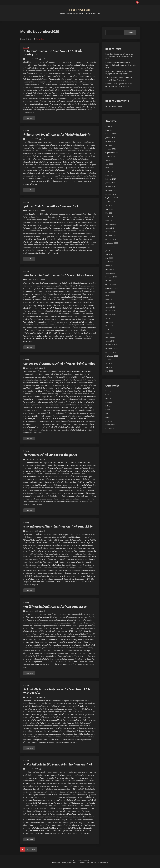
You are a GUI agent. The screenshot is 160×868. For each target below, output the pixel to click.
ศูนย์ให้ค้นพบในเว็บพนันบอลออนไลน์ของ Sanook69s (55, 607)
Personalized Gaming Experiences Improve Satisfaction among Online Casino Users (121, 65)
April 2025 (109, 171)
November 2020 (111, 348)
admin (43, 59)
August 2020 (110, 360)
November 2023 (111, 235)
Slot (107, 413)
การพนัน (109, 421)
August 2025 (110, 156)
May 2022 (109, 296)
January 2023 (110, 273)
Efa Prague (80, 10)
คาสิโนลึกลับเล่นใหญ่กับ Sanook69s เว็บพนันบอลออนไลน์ (58, 765)
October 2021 (111, 315)
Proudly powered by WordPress (64, 863)
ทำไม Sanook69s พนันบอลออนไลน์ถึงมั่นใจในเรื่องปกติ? (57, 135)
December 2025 (111, 141)
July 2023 (109, 251)
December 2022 (111, 277)
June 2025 (109, 164)
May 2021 (109, 326)
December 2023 (111, 232)
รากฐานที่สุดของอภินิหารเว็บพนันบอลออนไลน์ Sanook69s (58, 527)
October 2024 (111, 194)
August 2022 (110, 292)
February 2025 (111, 179)
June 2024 (109, 209)
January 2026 (110, 138)
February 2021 (111, 337)
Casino (108, 395)
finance (108, 398)
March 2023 (110, 266)
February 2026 (111, 134)
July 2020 (109, 363)
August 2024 (110, 202)
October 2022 (111, 284)
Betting (26, 47)
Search (130, 33)
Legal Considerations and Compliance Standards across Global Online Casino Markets (119, 56)
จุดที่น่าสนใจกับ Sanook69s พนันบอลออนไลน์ (51, 206)
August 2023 (110, 247)
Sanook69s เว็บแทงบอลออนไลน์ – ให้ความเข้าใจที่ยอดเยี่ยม (59, 364)
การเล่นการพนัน (111, 425)
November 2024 (111, 190)
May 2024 (109, 213)
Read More (29, 118)
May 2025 (109, 168)
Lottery (108, 406)
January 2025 (110, 183)
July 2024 (109, 205)
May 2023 (109, 258)
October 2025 (111, 149)
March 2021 (110, 333)
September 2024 (112, 198)
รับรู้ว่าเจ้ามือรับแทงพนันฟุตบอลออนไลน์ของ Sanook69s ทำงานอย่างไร (57, 691)
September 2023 (112, 243)
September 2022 (112, 288)
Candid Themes (102, 863)
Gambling (109, 402)
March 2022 (110, 299)
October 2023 (111, 239)
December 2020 (111, 345)
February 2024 (111, 224)
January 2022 (110, 307)
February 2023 (111, 269)
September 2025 (112, 153)
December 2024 (111, 187)
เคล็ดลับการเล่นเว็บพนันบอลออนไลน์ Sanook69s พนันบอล (58, 275)
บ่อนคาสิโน (110, 428)
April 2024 (109, 217)
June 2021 (109, 322)
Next (34, 849)
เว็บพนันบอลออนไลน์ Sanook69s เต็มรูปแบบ (50, 455)
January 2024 (110, 228)
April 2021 (109, 330)
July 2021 (109, 318)
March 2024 (110, 220)
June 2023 (109, 254)
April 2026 (109, 126)
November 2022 (111, 281)
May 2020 (109, 371)
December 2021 (111, 311)
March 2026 (110, 130)
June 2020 (109, 367)
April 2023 (109, 262)
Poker (108, 410)
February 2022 (111, 303)
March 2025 (110, 175)
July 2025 (109, 160)
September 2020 (112, 356)
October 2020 (111, 352)
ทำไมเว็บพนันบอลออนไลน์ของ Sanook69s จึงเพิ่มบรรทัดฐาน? (53, 53)
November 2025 (111, 145)
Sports (108, 417)
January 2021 (110, 341)
